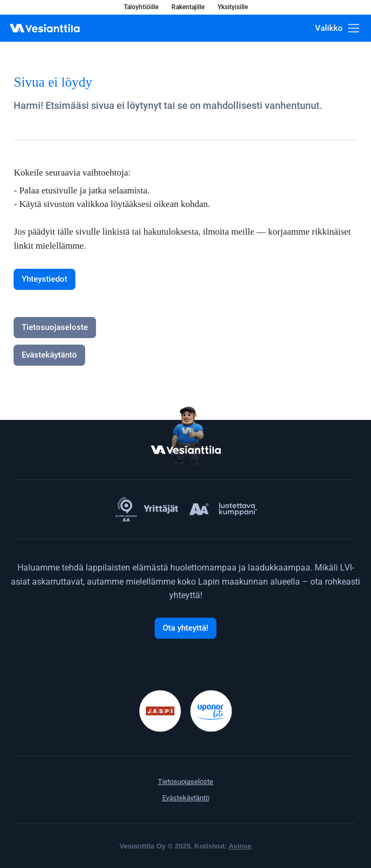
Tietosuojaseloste (185, 782)
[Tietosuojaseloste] (55, 328)
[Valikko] (337, 28)
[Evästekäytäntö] (49, 355)
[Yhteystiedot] (44, 279)
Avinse (240, 846)
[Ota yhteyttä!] (185, 628)
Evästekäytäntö (186, 798)
